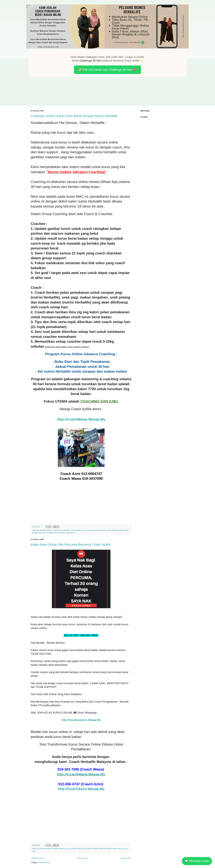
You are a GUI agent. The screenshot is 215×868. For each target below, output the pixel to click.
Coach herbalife (75, 530)
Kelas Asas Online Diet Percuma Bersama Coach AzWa (71, 545)
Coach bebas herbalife (61, 530)
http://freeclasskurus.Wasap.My (81, 720)
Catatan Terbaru (38, 858)
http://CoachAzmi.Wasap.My (81, 789)
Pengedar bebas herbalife (56, 533)
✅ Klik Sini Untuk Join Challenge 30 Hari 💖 (107, 70)
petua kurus (70, 533)
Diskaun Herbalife (100, 530)
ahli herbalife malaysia (44, 530)
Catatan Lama (125, 858)
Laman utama (82, 858)
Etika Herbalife (112, 530)
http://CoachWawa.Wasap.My (81, 419)
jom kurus (42, 533)
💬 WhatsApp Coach (197, 861)
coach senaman (87, 530)
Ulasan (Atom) (44, 862)
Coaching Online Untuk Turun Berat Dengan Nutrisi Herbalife (74, 116)
